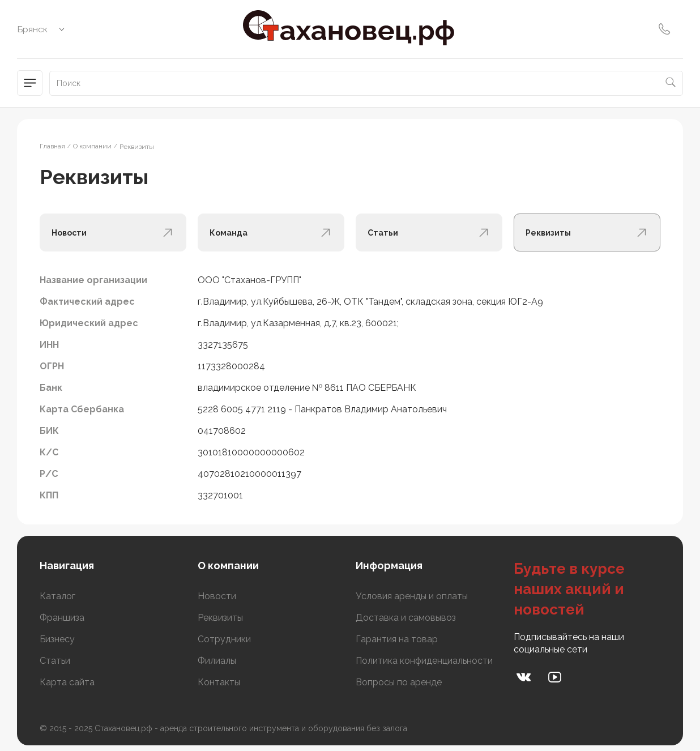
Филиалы (217, 661)
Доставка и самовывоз (406, 618)
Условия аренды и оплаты (412, 596)
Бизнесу (57, 639)
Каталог (57, 596)
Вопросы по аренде (399, 682)
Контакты (219, 682)
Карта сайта (67, 682)
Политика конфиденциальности (424, 661)
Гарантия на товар (397, 639)
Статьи (55, 661)
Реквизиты (220, 618)
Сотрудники (224, 639)
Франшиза (62, 618)
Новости (217, 596)
